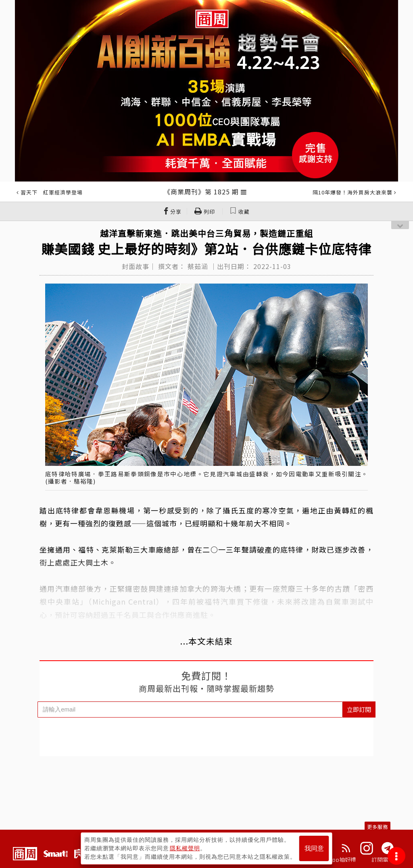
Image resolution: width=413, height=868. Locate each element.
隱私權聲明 (185, 848)
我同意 (314, 848)
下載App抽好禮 (337, 860)
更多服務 (378, 827)
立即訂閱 (359, 709)
